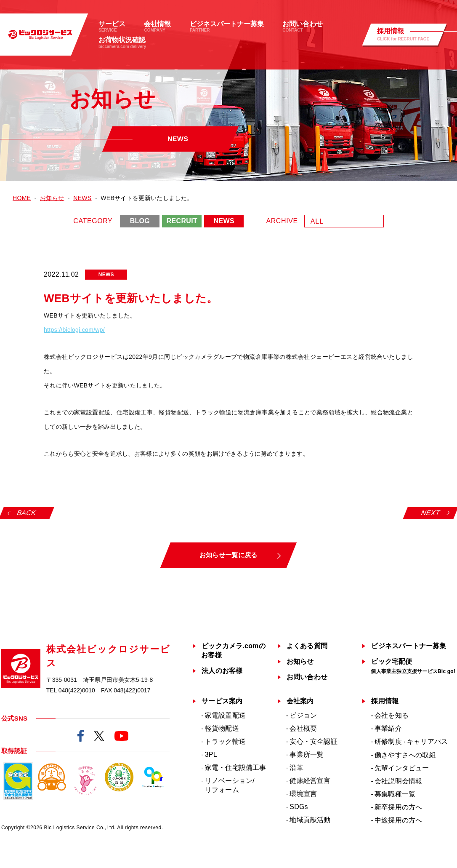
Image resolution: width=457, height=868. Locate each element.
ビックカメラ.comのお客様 (233, 650)
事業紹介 (388, 728)
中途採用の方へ (398, 820)
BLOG (140, 221)
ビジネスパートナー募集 (409, 646)
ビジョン (303, 715)
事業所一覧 (307, 754)
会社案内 (300, 701)
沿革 (296, 768)
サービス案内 (222, 701)
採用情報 (385, 701)
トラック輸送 (225, 741)
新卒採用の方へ (398, 807)
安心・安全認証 (313, 741)
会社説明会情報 (398, 781)
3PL (211, 754)
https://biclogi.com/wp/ (74, 330)
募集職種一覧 (395, 794)
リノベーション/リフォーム (230, 785)
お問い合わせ (307, 677)
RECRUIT (182, 221)
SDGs (299, 807)
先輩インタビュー (402, 768)
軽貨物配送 (222, 728)
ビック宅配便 (413, 666)
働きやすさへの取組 (405, 755)
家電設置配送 (225, 715)
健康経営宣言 (310, 781)
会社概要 (303, 728)
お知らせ (300, 661)
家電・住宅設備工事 (236, 768)
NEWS (224, 221)
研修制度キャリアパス (411, 741)
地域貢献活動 (310, 820)
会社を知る (392, 715)
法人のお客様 (222, 671)
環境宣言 (303, 794)
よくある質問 (307, 646)
